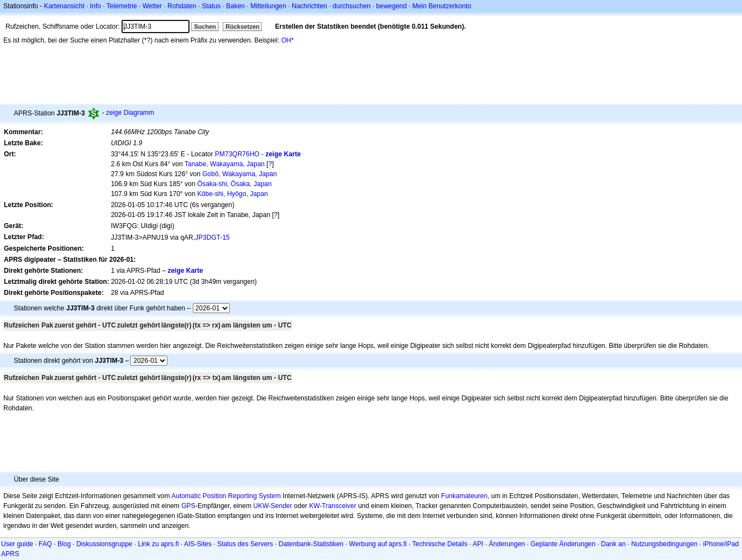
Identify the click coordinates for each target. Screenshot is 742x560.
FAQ (45, 544)
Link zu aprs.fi (159, 544)
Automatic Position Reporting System (226, 496)
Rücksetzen (242, 27)
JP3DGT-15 (212, 237)
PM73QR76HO (237, 154)
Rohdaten (182, 6)
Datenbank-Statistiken (311, 544)
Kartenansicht (64, 6)
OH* (288, 40)
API (478, 544)
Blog (64, 544)
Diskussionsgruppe (104, 544)
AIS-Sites (198, 544)
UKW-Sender (272, 506)
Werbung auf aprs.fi (378, 544)
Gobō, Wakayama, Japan (240, 174)
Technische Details (440, 544)
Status (211, 6)
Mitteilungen (268, 6)
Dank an (614, 544)
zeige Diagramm (130, 113)
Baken (235, 6)
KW (314, 506)
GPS (188, 506)
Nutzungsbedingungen (664, 544)
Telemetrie (122, 6)
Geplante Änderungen (563, 544)
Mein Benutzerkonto (442, 6)
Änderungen (507, 544)
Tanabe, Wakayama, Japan (225, 164)
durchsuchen (352, 6)
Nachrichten (309, 6)
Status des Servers (245, 544)
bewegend (391, 6)
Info (96, 6)
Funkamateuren (464, 496)
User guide (17, 544)
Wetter (152, 6)
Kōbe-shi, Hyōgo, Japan (233, 194)
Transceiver (339, 506)
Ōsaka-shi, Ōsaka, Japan (235, 184)
